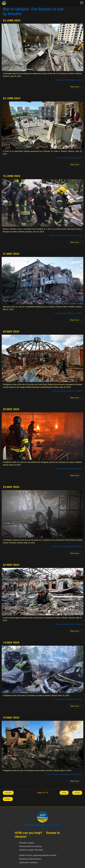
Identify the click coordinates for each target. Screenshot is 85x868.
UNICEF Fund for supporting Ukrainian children (38, 855)
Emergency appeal (27, 843)
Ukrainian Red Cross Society (30, 846)
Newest (8, 793)
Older (64, 793)
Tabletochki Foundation (28, 863)
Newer (8, 799)
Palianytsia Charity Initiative (30, 859)
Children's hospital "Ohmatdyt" (31, 850)
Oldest (77, 793)
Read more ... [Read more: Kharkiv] (76, 87)
